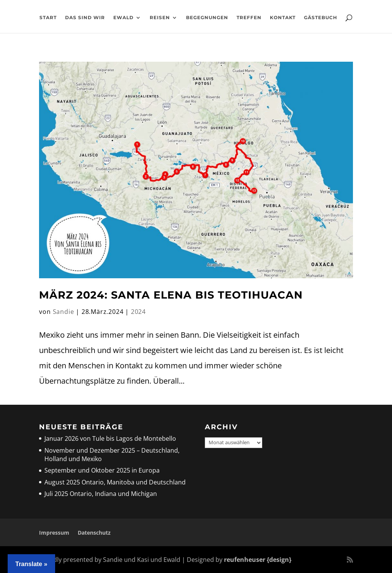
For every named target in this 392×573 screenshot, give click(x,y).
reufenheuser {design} (258, 560)
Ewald (123, 18)
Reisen (160, 18)
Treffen (249, 18)
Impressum (54, 533)
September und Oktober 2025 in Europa (102, 470)
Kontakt (283, 18)
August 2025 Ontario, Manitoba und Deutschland (115, 482)
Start (48, 18)
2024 (138, 312)
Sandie (64, 312)
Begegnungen (207, 18)
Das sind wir (85, 18)
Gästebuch (321, 18)
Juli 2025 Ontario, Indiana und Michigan (101, 494)
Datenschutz (94, 533)
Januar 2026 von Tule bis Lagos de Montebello (110, 438)
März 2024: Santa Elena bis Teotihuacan (171, 295)
